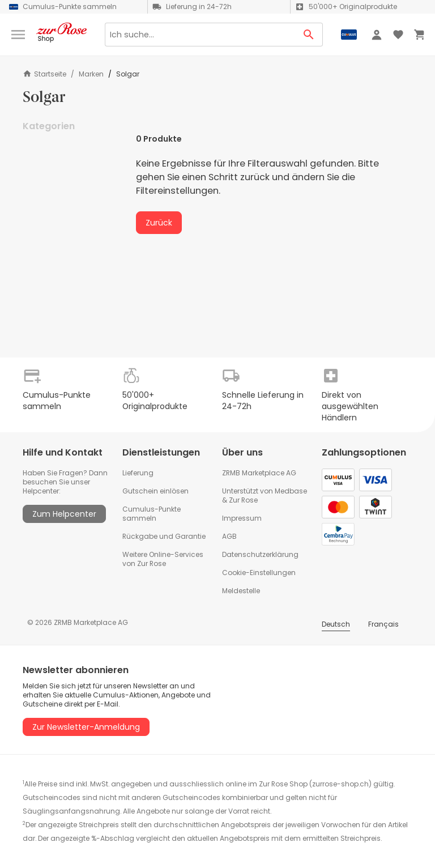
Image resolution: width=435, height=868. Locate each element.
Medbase (291, 491)
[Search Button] (309, 35)
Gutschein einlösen (155, 491)
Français (383, 624)
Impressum (242, 518)
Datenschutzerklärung (260, 554)
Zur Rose (243, 500)
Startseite (44, 74)
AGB (229, 536)
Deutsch (336, 624)
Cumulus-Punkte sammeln (152, 514)
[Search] (200, 35)
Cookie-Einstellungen (259, 573)
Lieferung (138, 473)
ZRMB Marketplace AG (259, 473)
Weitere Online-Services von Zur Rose (163, 559)
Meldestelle (241, 591)
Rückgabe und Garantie (164, 536)
